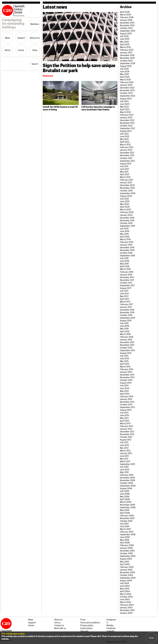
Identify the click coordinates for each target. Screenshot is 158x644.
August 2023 (126, 98)
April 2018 (125, 266)
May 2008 (125, 510)
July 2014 (124, 385)
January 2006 (126, 548)
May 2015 (124, 361)
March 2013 (125, 423)
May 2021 (124, 172)
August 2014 (126, 383)
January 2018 (126, 274)
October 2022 (126, 125)
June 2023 (125, 104)
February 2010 (127, 475)
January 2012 (126, 453)
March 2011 (125, 461)
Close (151, 638)
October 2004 (126, 575)
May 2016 (124, 328)
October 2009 (126, 483)
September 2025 (128, 31)
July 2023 (124, 101)
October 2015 (126, 348)
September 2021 (127, 161)
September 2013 (127, 407)
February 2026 (127, 17)
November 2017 (127, 280)
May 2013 (124, 418)
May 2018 (124, 264)
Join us (57, 622)
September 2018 (127, 255)
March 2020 (126, 209)
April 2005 (125, 564)
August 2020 (126, 196)
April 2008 (125, 513)
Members (35, 24)
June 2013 (125, 415)
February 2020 (127, 212)
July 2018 (124, 258)
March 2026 (125, 14)
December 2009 (127, 477)
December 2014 (127, 375)
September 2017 (127, 285)
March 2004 (126, 594)
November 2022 (127, 123)
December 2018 (127, 247)
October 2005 (126, 553)
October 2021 (126, 158)
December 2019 (127, 218)
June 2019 (125, 231)
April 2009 (125, 499)
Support (21, 38)
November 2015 (127, 345)
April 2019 (125, 237)
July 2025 (124, 36)
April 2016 (125, 331)
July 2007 (124, 524)
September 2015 (127, 350)
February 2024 (127, 82)
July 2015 (124, 356)
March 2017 (125, 301)
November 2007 (127, 518)
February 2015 (127, 369)
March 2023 (125, 112)
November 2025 (127, 25)
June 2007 (125, 526)
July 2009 (124, 491)
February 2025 (127, 50)
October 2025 (126, 28)
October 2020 (126, 190)
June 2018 (125, 261)
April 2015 (125, 364)
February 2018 (127, 272)
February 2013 (127, 426)
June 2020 (125, 201)
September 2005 (128, 556)
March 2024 (125, 79)
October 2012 (126, 437)
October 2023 (126, 93)
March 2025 (125, 47)
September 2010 (128, 464)
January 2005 (126, 570)
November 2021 (127, 155)
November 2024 (127, 58)
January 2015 (126, 372)
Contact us (59, 625)
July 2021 (124, 166)
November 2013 (127, 402)
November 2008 (127, 505)
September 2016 (127, 318)
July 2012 (124, 442)
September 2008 (128, 507)
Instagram (111, 619)
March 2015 (125, 366)
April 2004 (125, 591)
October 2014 (126, 380)
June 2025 (125, 39)
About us (58, 619)
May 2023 (124, 107)
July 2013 (124, 412)
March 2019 (125, 239)
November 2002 (127, 610)
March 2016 (125, 334)
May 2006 (125, 540)
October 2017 (126, 283)
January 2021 (126, 182)
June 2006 (125, 537)
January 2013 (126, 429)
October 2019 (126, 223)
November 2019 (127, 220)
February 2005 (127, 567)
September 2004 (128, 578)
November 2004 (127, 572)
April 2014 (125, 394)
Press (83, 619)
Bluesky (110, 625)
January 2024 (126, 85)
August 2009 (126, 488)
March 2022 (125, 144)
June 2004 (125, 586)
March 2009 (126, 502)
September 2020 (128, 193)
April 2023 (125, 109)
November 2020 (127, 188)
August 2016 (126, 320)
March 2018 (125, 269)
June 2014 (125, 388)
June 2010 (125, 469)
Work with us (60, 628)
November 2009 (127, 480)
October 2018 (126, 253)
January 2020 (126, 215)
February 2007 (127, 532)
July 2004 (124, 583)
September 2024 (128, 63)
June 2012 (124, 445)
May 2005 (125, 561)
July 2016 (124, 323)
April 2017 (125, 299)
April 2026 (125, 12)
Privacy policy (87, 625)
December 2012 (127, 431)
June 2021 (124, 169)
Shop (35, 50)
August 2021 (126, 163)
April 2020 (125, 207)
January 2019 (126, 245)
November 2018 (127, 250)
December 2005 (127, 551)
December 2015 (127, 342)
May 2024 (124, 74)
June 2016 (125, 326)
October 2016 (126, 315)
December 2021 (127, 152)
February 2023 (127, 115)
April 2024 (125, 77)
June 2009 (125, 494)
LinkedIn (110, 631)
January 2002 (126, 613)
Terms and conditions (90, 622)
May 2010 (124, 472)
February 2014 (127, 396)
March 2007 (125, 529)
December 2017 (127, 277)
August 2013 (126, 410)
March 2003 (126, 602)
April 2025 (125, 44)
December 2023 (127, 88)
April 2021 (125, 174)
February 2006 (127, 545)
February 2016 (127, 337)
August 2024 (126, 66)
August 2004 (126, 580)
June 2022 (125, 136)
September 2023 (128, 96)
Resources (35, 38)
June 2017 (124, 293)
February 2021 (127, 180)
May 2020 (124, 204)
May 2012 (124, 448)
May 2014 (124, 391)
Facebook (111, 628)
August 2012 (126, 440)
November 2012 (127, 434)
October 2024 (126, 61)
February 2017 (127, 304)
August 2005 (126, 559)
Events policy (86, 628)
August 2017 (126, 288)
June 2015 (125, 358)
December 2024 (127, 55)
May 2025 (124, 42)
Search (35, 64)
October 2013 (126, 404)
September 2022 (128, 128)
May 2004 (125, 588)
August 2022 (126, 131)
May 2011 (124, 459)
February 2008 (127, 515)
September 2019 (127, 226)
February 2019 (127, 242)
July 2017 (124, 291)
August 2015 (126, 353)
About (8, 50)
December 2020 (127, 185)
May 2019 (124, 234)
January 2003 (126, 607)
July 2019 (124, 228)
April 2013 (125, 421)
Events (21, 50)
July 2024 (124, 69)
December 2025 (127, 23)
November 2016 (127, 312)
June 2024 (125, 71)
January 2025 (126, 52)
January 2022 (126, 150)
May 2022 (124, 139)
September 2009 (128, 486)
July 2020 (124, 199)
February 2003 (127, 605)
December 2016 (127, 310)
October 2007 (126, 521)
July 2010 (124, 467)
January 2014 (126, 399)
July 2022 (124, 134)
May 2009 (125, 496)
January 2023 (126, 117)
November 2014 (127, 377)
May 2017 (124, 296)
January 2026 (126, 20)
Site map (84, 631)
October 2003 (126, 597)
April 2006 (125, 542)
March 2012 (125, 450)
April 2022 (125, 142)
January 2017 (126, 307)
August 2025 (126, 33)
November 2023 (127, 90)
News (7, 38)
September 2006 (128, 534)
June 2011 (124, 456)
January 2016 (126, 339)
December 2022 (127, 120)
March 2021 (125, 177)
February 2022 (127, 147)
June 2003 (125, 599)
